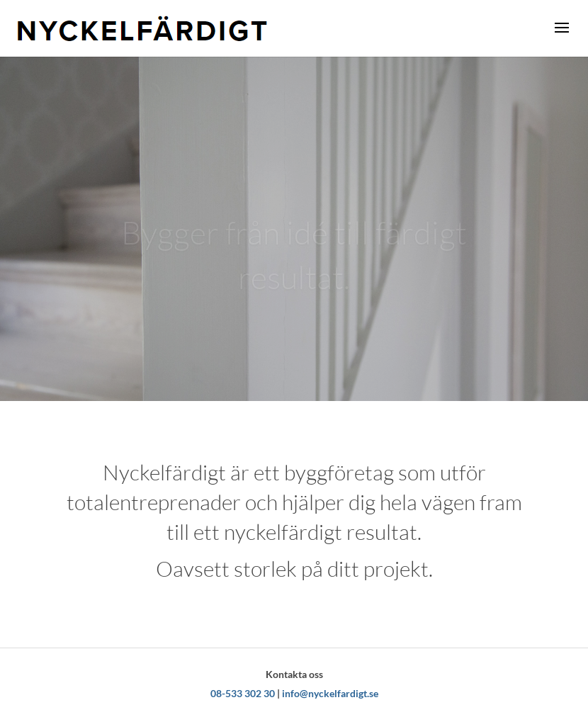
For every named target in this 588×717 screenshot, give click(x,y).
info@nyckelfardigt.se (330, 693)
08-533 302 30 (243, 693)
